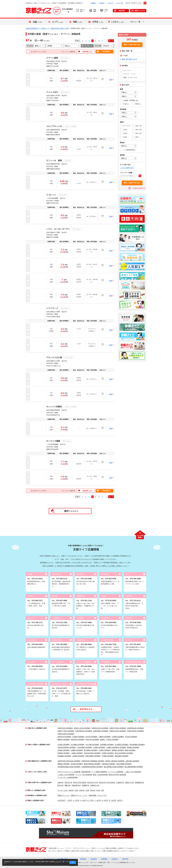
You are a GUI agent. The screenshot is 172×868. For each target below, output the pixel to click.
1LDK (76, 790)
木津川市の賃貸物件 (92, 740)
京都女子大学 (129, 782)
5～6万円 (83, 800)
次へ (110, 41)
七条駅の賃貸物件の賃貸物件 (116, 747)
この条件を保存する (138, 188)
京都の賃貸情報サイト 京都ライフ (37, 28)
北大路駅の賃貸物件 (78, 745)
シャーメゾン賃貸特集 (115, 772)
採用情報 (104, 859)
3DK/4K (93, 790)
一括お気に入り (87, 52)
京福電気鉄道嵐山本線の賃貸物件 (69, 767)
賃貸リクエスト (140, 11)
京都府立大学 (95, 785)
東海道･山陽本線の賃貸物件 (115, 761)
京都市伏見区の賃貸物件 (135, 731)
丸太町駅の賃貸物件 (122, 745)
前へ (78, 41)
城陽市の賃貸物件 (64, 740)
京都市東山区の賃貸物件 (135, 728)
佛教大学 (68, 785)
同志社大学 (68, 782)
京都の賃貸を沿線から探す (60, 28)
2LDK (87, 790)
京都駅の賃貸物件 (77, 750)
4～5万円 (76, 800)
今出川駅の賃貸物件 (92, 745)
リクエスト (71, 511)
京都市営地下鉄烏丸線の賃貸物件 (69, 761)
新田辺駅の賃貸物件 (122, 756)
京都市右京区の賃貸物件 (118, 731)
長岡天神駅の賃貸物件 (93, 756)
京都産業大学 (139, 782)
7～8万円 (98, 800)
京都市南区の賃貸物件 (101, 731)
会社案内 (102, 3)
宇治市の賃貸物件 (131, 737)
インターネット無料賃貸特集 (67, 777)
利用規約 (83, 859)
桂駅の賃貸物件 (130, 750)
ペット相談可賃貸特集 (99, 772)
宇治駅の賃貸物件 (108, 756)
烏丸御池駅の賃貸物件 (137, 745)
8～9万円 (105, 800)
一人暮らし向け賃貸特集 (132, 772)
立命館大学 (120, 782)
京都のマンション (64, 795)
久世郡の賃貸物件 (118, 737)
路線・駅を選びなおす (129, 59)
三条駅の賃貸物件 (99, 747)
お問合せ (115, 859)
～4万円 (69, 800)
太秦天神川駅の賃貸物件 (92, 753)
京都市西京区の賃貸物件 (84, 731)
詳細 (111, 80)
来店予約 (122, 11)
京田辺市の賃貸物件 (78, 740)
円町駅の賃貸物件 (64, 753)
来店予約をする (86, 709)
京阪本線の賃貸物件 (108, 764)
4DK (103, 790)
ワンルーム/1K (62, 790)
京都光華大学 (76, 785)
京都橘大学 (85, 785)
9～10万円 (112, 800)
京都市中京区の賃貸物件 (118, 728)
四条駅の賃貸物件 (133, 747)
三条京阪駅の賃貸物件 (84, 747)
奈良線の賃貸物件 (77, 764)
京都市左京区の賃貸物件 (100, 728)
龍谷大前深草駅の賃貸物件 (124, 753)
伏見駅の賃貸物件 (108, 753)
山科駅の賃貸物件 (78, 756)
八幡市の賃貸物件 (105, 737)
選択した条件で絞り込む (132, 45)
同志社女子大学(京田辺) (107, 782)
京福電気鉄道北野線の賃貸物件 (92, 767)
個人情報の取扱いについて (66, 859)
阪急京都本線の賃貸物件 (92, 764)
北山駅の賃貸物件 (64, 745)
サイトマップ (48, 859)
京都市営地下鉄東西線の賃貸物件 (93, 761)
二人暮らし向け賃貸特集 (66, 775)
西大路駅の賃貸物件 (91, 750)
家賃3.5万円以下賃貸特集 (117, 775)
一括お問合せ (106, 52)
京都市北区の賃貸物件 (65, 728)
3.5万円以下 (62, 800)
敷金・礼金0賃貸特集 (100, 775)
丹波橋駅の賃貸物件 (64, 756)
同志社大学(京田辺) (80, 782)
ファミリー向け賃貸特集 (84, 775)
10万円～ (120, 800)
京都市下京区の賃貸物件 (66, 731)
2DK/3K (82, 790)
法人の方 (110, 3)
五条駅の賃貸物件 (64, 750)
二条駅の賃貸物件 (77, 753)
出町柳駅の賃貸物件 (107, 745)
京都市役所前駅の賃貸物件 (67, 747)
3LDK (98, 790)
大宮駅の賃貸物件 (105, 750)
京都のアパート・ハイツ (79, 795)
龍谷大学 (61, 785)
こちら (57, 862)
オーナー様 (120, 3)
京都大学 (61, 782)
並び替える (88, 46)
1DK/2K (71, 790)
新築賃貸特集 (86, 772)
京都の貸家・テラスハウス (98, 795)
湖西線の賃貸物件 (64, 764)
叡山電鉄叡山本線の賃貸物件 (114, 767)
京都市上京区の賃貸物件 (82, 728)
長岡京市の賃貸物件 (64, 737)
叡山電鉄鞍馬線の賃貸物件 (134, 767)
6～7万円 (90, 800)
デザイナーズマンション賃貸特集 (69, 772)
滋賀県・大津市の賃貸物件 (109, 740)
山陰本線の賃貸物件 (132, 761)
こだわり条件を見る (127, 168)
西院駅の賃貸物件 (118, 750)
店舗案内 (93, 3)
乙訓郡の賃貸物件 (78, 737)
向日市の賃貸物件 (91, 737)
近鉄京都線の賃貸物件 (124, 764)
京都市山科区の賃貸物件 (66, 734)
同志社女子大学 (93, 782)
